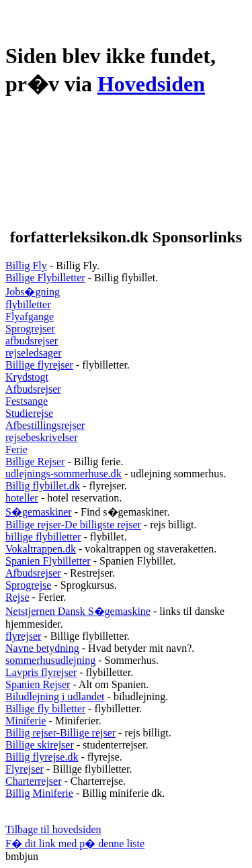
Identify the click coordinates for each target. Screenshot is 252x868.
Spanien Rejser (38, 684)
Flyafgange (30, 317)
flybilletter (28, 304)
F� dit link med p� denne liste (75, 843)
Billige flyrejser (39, 365)
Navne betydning (42, 648)
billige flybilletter (43, 537)
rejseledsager (34, 353)
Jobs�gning (33, 292)
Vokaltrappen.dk (41, 549)
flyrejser (23, 636)
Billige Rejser (35, 462)
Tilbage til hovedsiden (53, 829)
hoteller (22, 498)
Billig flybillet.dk (43, 486)
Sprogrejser (30, 329)
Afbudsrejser (33, 389)
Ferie (16, 449)
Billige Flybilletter (45, 278)
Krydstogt (27, 377)
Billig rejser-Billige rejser (60, 733)
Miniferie (26, 721)
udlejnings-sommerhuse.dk (64, 474)
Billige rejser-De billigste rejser (73, 525)
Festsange (27, 401)
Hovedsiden (151, 84)
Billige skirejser (40, 745)
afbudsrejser (32, 341)
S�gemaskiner (39, 512)
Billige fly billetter (45, 709)
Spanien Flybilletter (48, 561)
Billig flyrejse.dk (42, 757)
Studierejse (29, 413)
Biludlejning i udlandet (55, 696)
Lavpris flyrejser (41, 672)
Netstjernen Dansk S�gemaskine (78, 611)
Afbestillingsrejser (45, 425)
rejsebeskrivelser (42, 437)
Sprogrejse (28, 585)
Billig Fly (26, 266)
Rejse (17, 597)
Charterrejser (34, 781)
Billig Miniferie (39, 793)
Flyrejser (25, 769)
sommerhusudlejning (50, 660)
